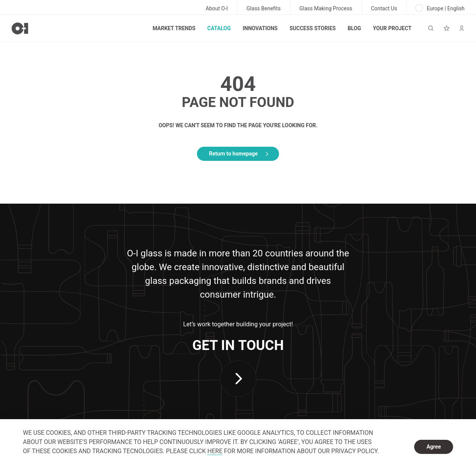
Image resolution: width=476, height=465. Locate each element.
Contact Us (384, 8)
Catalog (219, 28)
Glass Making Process (326, 8)
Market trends (174, 28)
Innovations (260, 28)
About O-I (217, 8)
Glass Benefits (264, 8)
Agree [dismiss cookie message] (434, 447)
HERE (215, 451)
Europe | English (440, 8)
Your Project (392, 28)
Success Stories (312, 28)
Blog (354, 28)
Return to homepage (234, 154)
